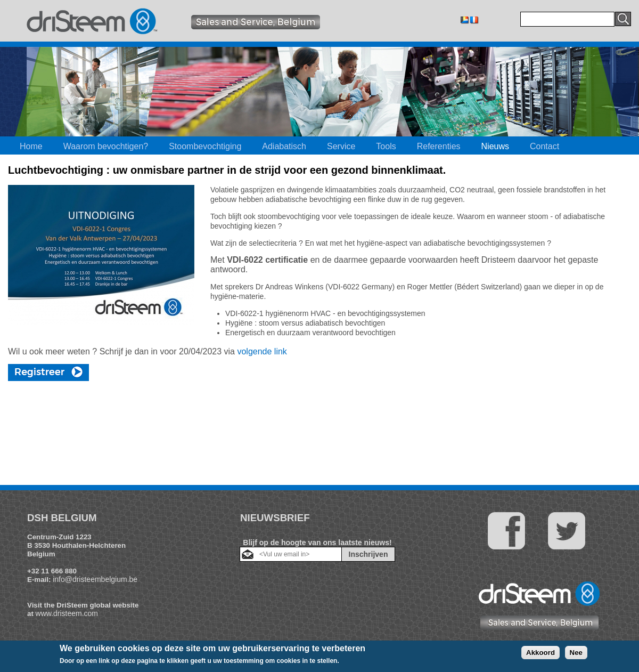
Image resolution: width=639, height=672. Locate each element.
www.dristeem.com (67, 613)
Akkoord (540, 653)
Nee (576, 653)
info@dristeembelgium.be (95, 579)
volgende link (262, 351)
